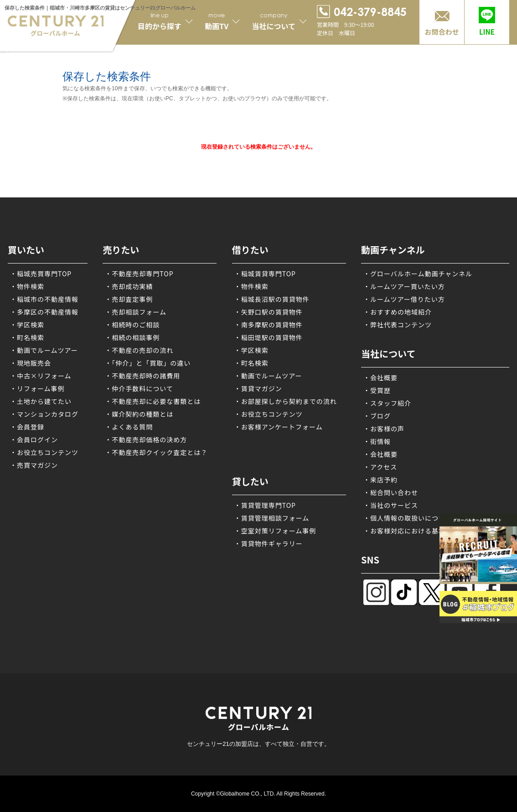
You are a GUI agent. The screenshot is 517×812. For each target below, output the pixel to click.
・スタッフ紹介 (387, 403)
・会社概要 (380, 378)
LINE (487, 32)
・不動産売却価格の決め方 (146, 440)
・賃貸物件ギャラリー (269, 543)
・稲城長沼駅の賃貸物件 (272, 299)
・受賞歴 (377, 390)
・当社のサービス (391, 505)
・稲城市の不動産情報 (44, 299)
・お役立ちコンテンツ (44, 452)
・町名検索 (27, 337)
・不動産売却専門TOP (139, 274)
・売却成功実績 (129, 286)
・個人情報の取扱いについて (408, 518)
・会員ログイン (34, 440)
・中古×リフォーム (41, 376)
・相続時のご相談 (132, 325)
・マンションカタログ (44, 414)
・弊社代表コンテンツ (398, 325)
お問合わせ (442, 32)
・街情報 (377, 441)
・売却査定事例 (129, 299)
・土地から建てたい (41, 401)
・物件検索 (27, 286)
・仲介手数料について (139, 388)
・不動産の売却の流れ (139, 350)
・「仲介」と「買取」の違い (148, 363)
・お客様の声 (384, 429)
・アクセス (380, 467)
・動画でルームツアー (44, 350)
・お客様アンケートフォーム (279, 427)
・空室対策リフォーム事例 (275, 531)
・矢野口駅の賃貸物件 (269, 312)
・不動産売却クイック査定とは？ (156, 452)
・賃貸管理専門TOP (265, 505)
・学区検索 (27, 325)
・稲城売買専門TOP (41, 274)
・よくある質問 (129, 427)
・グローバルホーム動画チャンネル (418, 274)
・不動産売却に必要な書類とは (153, 401)
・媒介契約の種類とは (139, 414)
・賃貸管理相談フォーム (272, 518)
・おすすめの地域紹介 (398, 312)
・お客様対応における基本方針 (411, 531)
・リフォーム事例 (37, 388)
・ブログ (377, 416)
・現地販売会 (31, 363)
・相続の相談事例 (132, 337)
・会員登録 (27, 427)
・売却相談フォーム (136, 312)
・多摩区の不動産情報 (44, 312)
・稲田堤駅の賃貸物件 (269, 337)
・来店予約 (380, 480)
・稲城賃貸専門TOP (265, 274)
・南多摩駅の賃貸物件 (269, 325)
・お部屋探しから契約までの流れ (286, 401)
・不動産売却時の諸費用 (142, 376)
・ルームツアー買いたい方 (404, 286)
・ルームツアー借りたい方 (404, 299)
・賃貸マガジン (258, 388)
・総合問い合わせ (391, 492)
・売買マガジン (34, 465)
